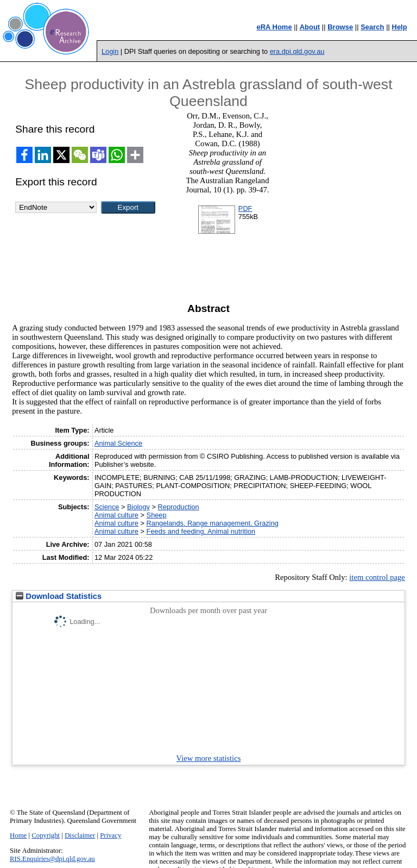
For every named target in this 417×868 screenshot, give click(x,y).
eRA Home (274, 27)
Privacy (110, 835)
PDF (245, 208)
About (310, 27)
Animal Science (118, 443)
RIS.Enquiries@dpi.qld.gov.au (52, 859)
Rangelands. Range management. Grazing (213, 523)
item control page (377, 577)
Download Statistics (59, 596)
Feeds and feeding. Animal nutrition (201, 531)
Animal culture (116, 515)
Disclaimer (80, 835)
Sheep (157, 515)
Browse (340, 27)
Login (110, 51)
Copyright (46, 835)
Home (18, 835)
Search (372, 27)
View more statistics (209, 758)
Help (400, 27)
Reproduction (179, 507)
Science (107, 507)
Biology (138, 507)
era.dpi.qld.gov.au (297, 51)
